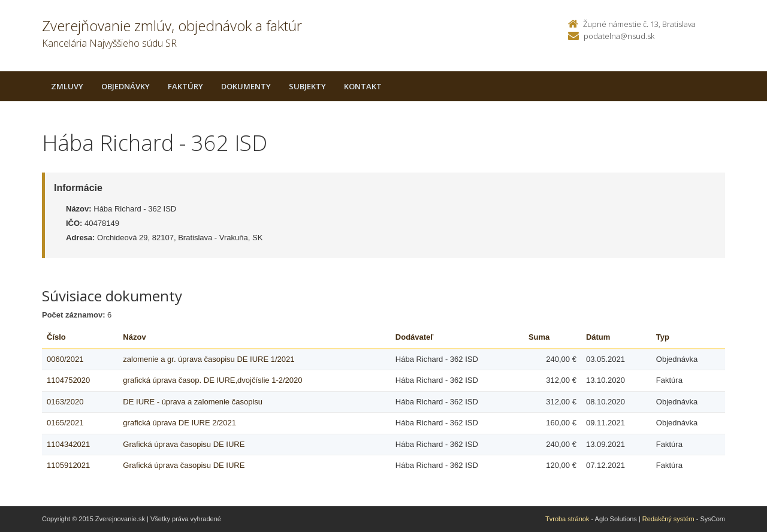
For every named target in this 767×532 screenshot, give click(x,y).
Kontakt (363, 86)
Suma (539, 337)
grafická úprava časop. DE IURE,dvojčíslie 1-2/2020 (212, 380)
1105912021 (68, 465)
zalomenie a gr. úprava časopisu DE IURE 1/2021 (209, 359)
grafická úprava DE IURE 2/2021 (179, 423)
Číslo (56, 337)
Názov (134, 337)
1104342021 (68, 444)
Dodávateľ (415, 337)
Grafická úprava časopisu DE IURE (184, 444)
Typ (663, 337)
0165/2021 (65, 423)
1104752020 (68, 380)
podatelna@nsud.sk (619, 36)
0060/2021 (65, 359)
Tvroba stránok (567, 519)
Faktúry (185, 86)
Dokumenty (246, 86)
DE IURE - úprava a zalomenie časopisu (193, 402)
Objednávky (126, 86)
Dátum (598, 337)
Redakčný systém (668, 519)
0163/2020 (65, 402)
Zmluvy (67, 86)
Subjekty (307, 86)
